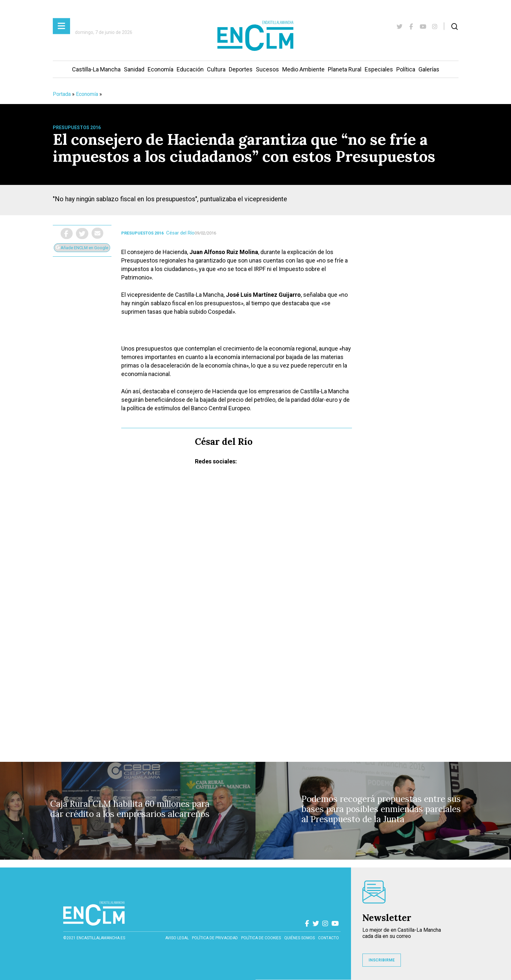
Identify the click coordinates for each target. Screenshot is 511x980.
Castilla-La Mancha (96, 69)
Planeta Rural (345, 69)
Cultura (216, 69)
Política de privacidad (215, 938)
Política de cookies (261, 938)
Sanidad (134, 69)
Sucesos (267, 69)
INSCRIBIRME (382, 960)
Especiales (379, 69)
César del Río (180, 233)
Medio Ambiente (303, 69)
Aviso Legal (177, 938)
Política (406, 69)
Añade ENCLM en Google (82, 248)
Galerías (429, 69)
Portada (62, 94)
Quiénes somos (299, 938)
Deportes (241, 69)
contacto (328, 938)
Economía (161, 69)
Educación (190, 69)
